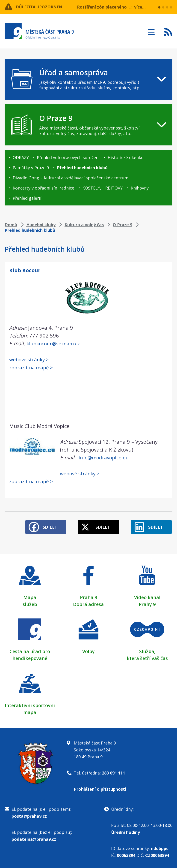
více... (140, 7)
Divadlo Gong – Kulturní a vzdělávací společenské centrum (71, 178)
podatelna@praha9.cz (34, 837)
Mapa (30, 595)
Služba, (147, 649)
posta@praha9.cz (29, 814)
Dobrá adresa (88, 602)
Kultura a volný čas (84, 225)
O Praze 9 (122, 225)
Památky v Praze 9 (31, 168)
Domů (11, 225)
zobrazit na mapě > (32, 367)
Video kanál (147, 595)
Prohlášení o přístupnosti (100, 787)
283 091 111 (113, 771)
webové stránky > (30, 359)
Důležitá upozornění (42, 7)
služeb (30, 602)
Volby (88, 649)
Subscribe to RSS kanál (168, 32)
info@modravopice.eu (105, 457)
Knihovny (140, 188)
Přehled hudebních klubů (82, 168)
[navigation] (88, 79)
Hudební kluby (41, 225)
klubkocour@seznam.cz (54, 343)
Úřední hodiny (125, 830)
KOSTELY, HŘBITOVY (102, 188)
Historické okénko (126, 157)
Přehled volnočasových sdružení (68, 157)
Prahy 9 (147, 602)
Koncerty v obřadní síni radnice (43, 188)
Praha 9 (88, 595)
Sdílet (45, 525)
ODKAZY (21, 157)
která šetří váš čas (147, 656)
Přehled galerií (27, 198)
